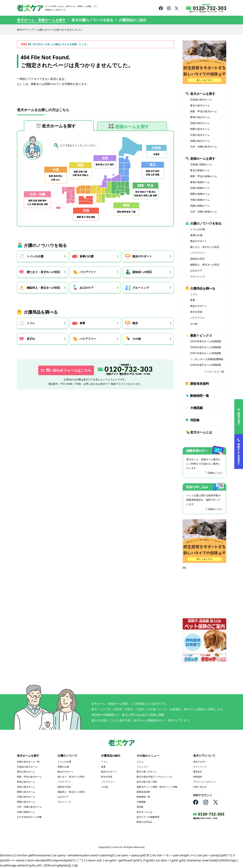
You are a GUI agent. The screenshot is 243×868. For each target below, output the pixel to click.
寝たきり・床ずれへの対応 (43, 272)
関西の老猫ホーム (200, 194)
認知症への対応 (144, 272)
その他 (138, 339)
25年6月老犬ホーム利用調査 (206, 365)
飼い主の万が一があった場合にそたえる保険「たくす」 (58, 44)
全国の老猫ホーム (26, 812)
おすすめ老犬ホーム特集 (29, 817)
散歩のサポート (144, 256)
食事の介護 (87, 256)
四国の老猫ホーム (200, 206)
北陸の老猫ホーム (200, 188)
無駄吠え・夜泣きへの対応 (43, 288)
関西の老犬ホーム (200, 129)
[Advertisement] (204, 592)
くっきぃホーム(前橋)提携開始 (207, 359)
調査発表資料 (200, 384)
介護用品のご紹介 (133, 20)
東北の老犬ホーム (200, 105)
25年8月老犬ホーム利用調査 (206, 347)
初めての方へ (200, 762)
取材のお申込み (145, 822)
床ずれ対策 (196, 312)
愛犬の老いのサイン (147, 772)
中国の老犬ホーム (200, 135)
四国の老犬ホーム (200, 141)
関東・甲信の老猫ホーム (204, 176)
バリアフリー (89, 272)
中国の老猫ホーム (200, 200)
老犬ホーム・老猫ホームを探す (41, 20)
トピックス (142, 767)
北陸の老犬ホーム (200, 123)
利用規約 (198, 777)
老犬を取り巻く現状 (147, 782)
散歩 (137, 323)
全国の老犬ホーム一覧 (28, 762)
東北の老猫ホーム (200, 170)
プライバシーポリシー (204, 782)
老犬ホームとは (201, 432)
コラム (140, 762)
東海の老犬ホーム (200, 117)
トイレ (31, 323)
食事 (83, 323)
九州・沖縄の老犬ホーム (204, 147)
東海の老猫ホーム (200, 182)
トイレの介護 (35, 256)
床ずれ (31, 339)
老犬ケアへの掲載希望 (148, 817)
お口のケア (87, 288)
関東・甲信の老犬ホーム (204, 111)
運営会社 (198, 772)
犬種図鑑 (196, 408)
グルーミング (142, 288)
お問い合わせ (200, 787)
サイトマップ (200, 767)
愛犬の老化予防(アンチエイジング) (154, 777)
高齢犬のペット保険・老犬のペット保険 (157, 787)
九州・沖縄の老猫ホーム (204, 212)
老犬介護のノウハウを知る (92, 20)
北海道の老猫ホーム (201, 164)
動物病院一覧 (200, 396)
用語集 (195, 420)
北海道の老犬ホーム (201, 99)
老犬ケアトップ (25, 30)
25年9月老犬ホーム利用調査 (206, 341)
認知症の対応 (197, 259)
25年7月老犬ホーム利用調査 (206, 353)
